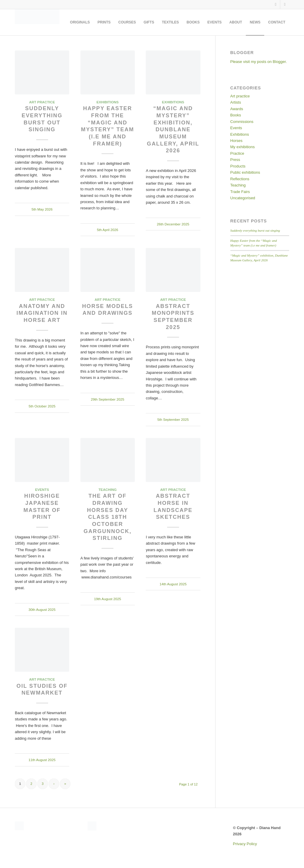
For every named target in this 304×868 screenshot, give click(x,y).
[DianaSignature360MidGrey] (37, 22)
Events (42, 490)
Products (238, 166)
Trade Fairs (240, 192)
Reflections (240, 179)
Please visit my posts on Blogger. (259, 62)
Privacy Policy (245, 844)
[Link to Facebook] (276, 4)
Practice (237, 153)
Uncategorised (243, 198)
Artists (236, 102)
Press (235, 160)
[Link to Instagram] (285, 4)
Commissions (242, 122)
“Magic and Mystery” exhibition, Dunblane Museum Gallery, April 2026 (173, 129)
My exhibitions (243, 147)
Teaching (108, 490)
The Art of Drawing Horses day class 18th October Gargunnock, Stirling (108, 517)
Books (236, 115)
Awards (237, 109)
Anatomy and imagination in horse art (42, 313)
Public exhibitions (245, 172)
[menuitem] (80, 22)
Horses (236, 141)
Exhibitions (108, 102)
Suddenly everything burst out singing (255, 230)
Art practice (42, 102)
